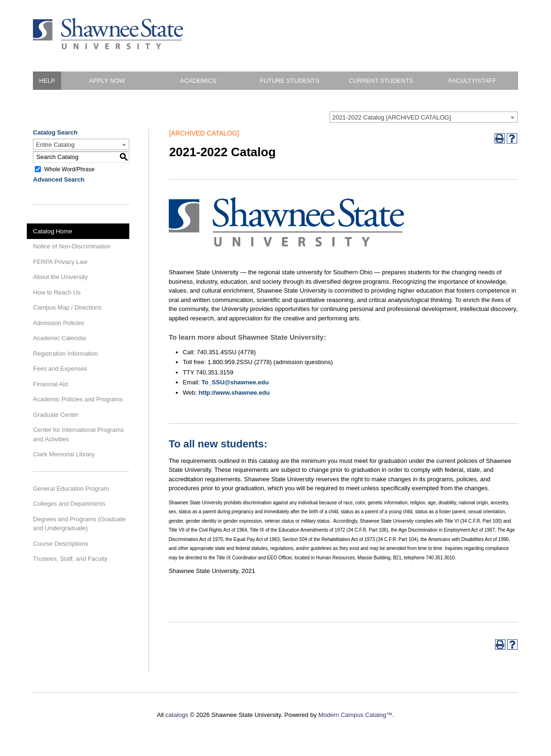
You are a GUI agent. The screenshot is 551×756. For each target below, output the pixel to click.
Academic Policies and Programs (78, 399)
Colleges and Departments (69, 504)
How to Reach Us (57, 292)
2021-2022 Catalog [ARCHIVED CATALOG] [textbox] (392, 117)
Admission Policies (58, 323)
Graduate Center (56, 415)
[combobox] (424, 117)
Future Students (290, 81)
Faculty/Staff (472, 81)
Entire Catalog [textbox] (55, 145)
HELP (47, 81)
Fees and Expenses (60, 369)
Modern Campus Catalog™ (355, 715)
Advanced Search (59, 179)
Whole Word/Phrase (69, 169)
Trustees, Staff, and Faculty (70, 559)
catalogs (177, 715)
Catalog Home (52, 231)
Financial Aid (50, 384)
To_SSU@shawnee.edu (235, 382)
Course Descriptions (60, 544)
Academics (198, 81)
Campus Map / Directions (67, 307)
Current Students (381, 81)
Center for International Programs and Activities (78, 434)
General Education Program (71, 489)
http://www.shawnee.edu (234, 393)
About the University (60, 277)
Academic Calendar (59, 338)
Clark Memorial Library (64, 454)
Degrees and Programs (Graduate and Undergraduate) (79, 524)
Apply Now (107, 81)
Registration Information (65, 354)
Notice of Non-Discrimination (72, 246)
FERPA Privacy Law (60, 262)
